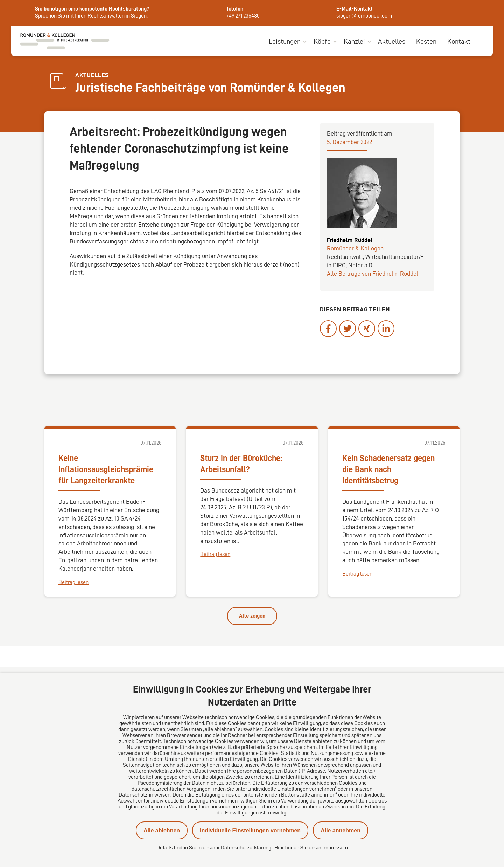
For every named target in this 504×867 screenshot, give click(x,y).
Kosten (426, 41)
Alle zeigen (252, 616)
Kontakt (459, 41)
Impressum (335, 848)
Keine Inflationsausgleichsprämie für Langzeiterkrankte (106, 469)
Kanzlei (354, 41)
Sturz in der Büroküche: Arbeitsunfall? (241, 464)
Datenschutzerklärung (246, 848)
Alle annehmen (341, 830)
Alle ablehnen (162, 830)
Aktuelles (392, 41)
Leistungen (285, 41)
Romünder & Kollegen (355, 249)
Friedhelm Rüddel (350, 240)
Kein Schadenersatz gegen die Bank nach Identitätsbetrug (388, 469)
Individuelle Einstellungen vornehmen (250, 830)
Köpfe (322, 41)
